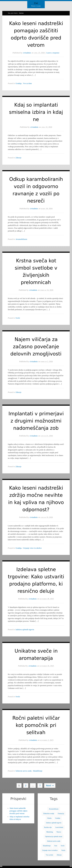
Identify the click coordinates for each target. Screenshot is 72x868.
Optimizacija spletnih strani (54, 837)
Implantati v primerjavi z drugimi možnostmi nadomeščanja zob (36, 421)
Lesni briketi (59, 827)
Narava (59, 832)
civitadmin (27, 53)
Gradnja (19, 83)
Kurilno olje (48, 827)
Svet (56, 846)
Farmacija (61, 814)
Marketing (50, 832)
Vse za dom (27, 83)
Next (50, 786)
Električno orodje (49, 814)
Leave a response (53, 53)
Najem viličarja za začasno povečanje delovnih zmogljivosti (36, 347)
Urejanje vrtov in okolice (32, 548)
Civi (36, 3)
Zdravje (18, 158)
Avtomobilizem (21, 239)
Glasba (49, 818)
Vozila (63, 850)
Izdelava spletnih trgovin (25, 630)
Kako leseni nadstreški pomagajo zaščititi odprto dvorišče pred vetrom (18, 811)
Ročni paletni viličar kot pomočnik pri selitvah (36, 725)
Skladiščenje (38, 771)
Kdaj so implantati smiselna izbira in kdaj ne (36, 112)
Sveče (18, 318)
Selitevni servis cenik (23, 771)
